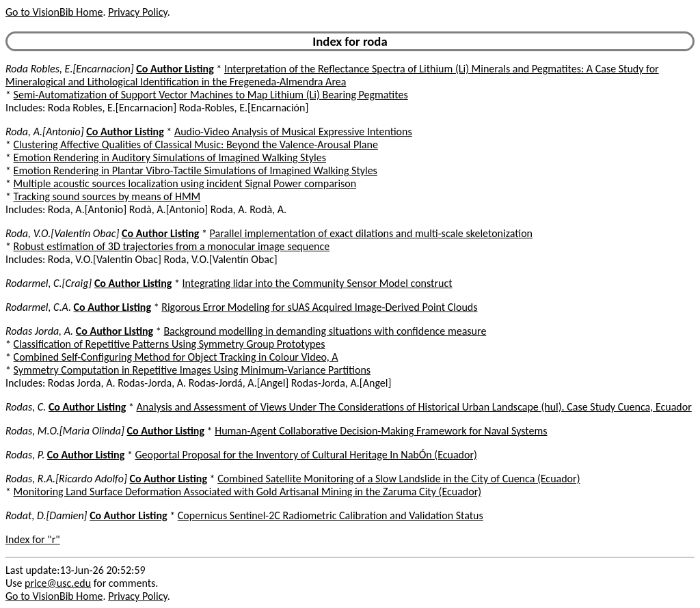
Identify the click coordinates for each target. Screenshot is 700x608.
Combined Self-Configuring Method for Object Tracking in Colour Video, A (176, 357)
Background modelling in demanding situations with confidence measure (325, 331)
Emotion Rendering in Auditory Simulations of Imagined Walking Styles (170, 157)
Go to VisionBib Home (54, 12)
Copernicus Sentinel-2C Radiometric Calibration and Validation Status (331, 515)
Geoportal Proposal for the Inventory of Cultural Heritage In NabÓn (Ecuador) (306, 455)
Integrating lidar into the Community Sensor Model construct (318, 283)
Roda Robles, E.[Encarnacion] (70, 69)
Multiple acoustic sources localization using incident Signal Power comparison (185, 183)
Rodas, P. (25, 455)
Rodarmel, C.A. (38, 307)
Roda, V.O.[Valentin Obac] (62, 233)
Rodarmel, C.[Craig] (49, 283)
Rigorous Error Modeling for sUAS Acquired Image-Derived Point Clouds (319, 307)
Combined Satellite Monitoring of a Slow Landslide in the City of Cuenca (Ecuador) (399, 479)
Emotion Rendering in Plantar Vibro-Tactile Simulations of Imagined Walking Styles (196, 170)
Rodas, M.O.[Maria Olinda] (65, 431)
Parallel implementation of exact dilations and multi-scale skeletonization (371, 233)
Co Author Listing (175, 69)
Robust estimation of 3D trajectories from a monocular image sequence (172, 246)
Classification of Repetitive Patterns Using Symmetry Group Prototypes (170, 344)
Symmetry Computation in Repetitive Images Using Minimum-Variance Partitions (192, 370)
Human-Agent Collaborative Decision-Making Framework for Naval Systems (381, 431)
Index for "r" (33, 539)
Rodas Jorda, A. (39, 331)
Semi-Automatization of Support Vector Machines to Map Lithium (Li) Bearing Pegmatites (211, 95)
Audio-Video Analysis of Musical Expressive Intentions (293, 132)
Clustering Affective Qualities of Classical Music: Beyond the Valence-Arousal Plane (196, 144)
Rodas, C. (26, 407)
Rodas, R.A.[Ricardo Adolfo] (66, 479)
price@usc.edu (58, 583)
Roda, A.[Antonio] (45, 132)
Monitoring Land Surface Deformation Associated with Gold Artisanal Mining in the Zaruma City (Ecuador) (247, 492)
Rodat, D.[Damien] (46, 515)
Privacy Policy (137, 12)
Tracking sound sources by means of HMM (107, 196)
